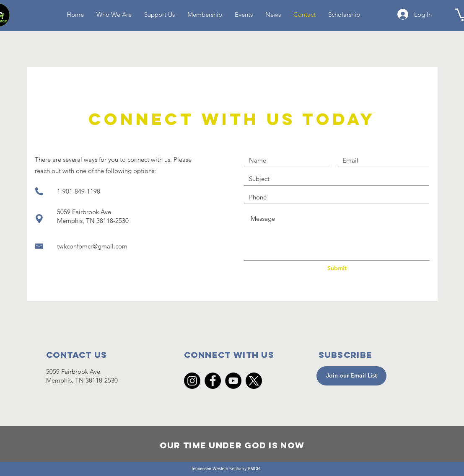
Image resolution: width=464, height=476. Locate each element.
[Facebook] (213, 381)
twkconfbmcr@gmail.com (92, 246)
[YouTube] (233, 381)
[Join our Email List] (351, 376)
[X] (254, 381)
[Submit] (337, 269)
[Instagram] (192, 381)
